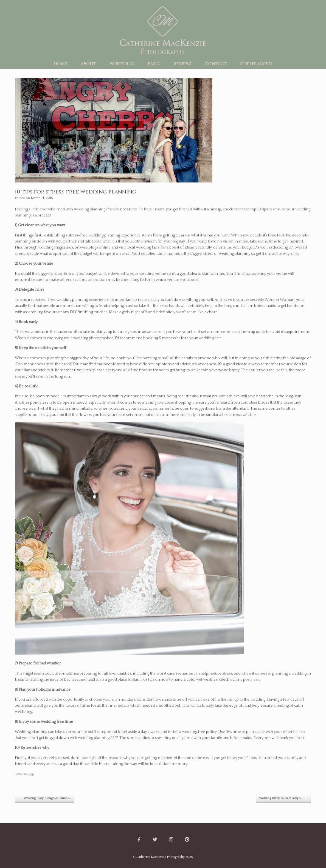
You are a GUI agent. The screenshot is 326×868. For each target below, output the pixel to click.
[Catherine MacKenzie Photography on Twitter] (155, 840)
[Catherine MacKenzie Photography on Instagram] (171, 840)
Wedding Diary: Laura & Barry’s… (284, 798)
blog (154, 64)
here (255, 679)
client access (256, 64)
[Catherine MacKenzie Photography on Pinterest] (187, 840)
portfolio (122, 64)
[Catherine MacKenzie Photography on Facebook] (139, 840)
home (60, 64)
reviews (182, 64)
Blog (31, 774)
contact (216, 64)
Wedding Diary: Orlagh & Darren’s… (45, 798)
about (88, 64)
